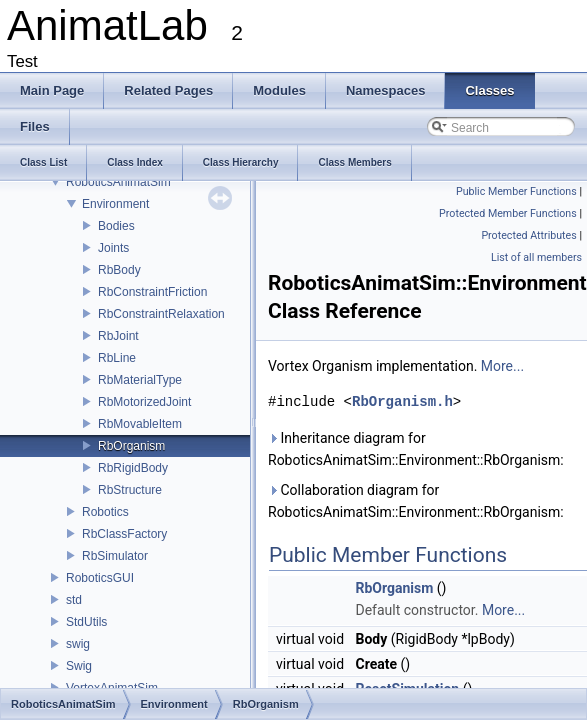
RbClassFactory (124, 534)
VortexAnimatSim (112, 688)
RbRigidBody (133, 468)
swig (78, 644)
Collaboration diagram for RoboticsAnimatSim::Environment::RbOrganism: (416, 501)
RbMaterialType (140, 380)
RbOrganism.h (402, 401)
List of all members (536, 257)
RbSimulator (115, 556)
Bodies (116, 226)
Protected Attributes (528, 235)
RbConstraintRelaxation (161, 314)
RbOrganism (131, 446)
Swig (79, 666)
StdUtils (86, 622)
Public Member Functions (516, 191)
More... (502, 366)
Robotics (105, 512)
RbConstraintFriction (152, 292)
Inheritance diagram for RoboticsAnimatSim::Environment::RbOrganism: (416, 449)
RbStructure (130, 490)
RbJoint (118, 336)
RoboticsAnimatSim (118, 182)
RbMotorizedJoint (144, 402)
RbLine (117, 358)
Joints (113, 248)
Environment (115, 204)
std (74, 600)
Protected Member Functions (508, 213)
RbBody (119, 270)
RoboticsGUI (100, 578)
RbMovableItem (140, 424)
